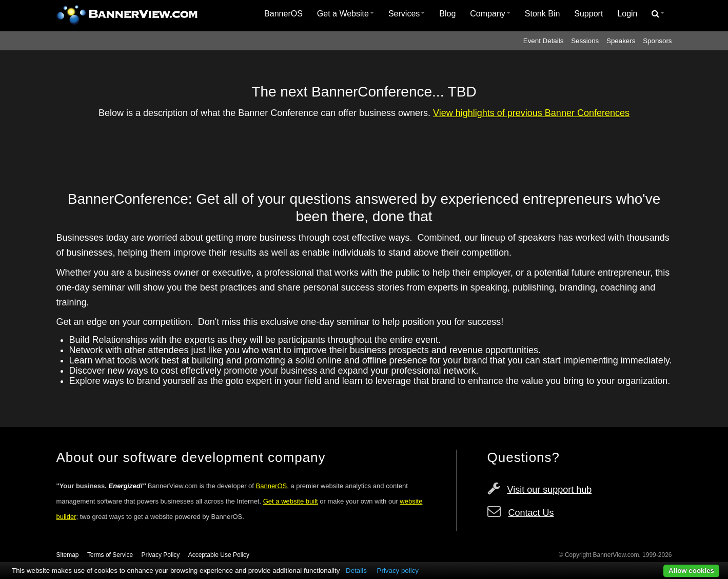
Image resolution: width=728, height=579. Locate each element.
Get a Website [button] (346, 14)
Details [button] (356, 571)
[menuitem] (283, 14)
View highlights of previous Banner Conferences (531, 113)
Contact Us (531, 513)
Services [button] (407, 14)
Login (627, 14)
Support (588, 14)
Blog (447, 14)
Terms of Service (110, 555)
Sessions (585, 41)
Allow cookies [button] (691, 571)
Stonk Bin (542, 14)
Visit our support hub (550, 490)
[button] (658, 14)
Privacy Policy (161, 555)
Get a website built (291, 501)
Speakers (621, 41)
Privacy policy (398, 571)
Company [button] (490, 14)
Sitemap (68, 555)
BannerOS (283, 14)
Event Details (544, 41)
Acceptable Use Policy (219, 555)
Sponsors (657, 41)
